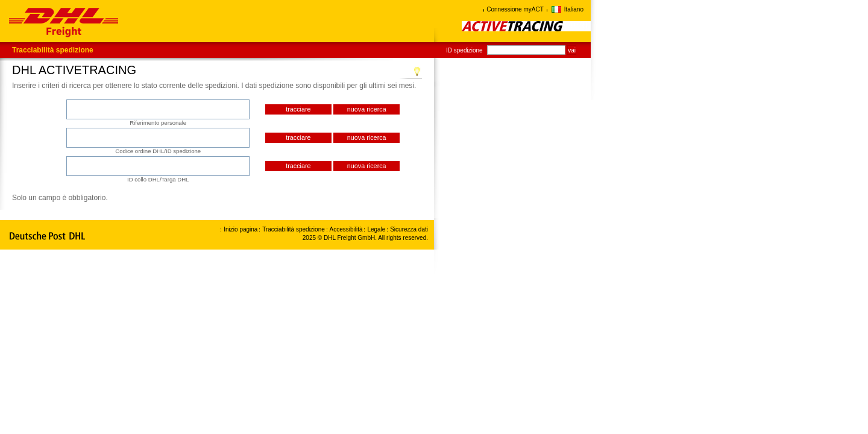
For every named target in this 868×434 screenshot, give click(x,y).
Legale (377, 229)
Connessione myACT (515, 9)
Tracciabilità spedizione (53, 50)
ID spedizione (464, 50)
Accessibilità (347, 229)
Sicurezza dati (409, 229)
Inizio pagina (241, 229)
